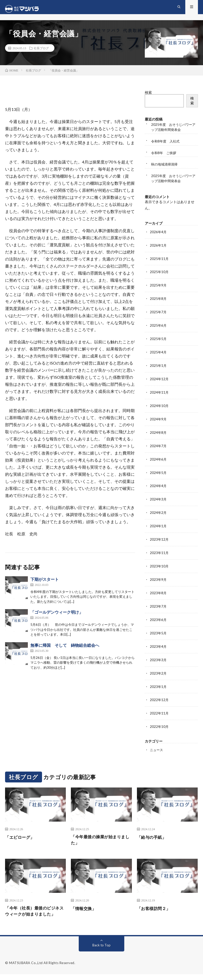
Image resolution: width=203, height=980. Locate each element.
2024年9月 (158, 421)
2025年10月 (159, 277)
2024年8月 (158, 434)
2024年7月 (158, 447)
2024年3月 (158, 500)
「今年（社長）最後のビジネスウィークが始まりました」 (33, 913)
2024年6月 (158, 460)
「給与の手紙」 (153, 833)
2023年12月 (159, 539)
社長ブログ (41, 52)
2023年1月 (158, 684)
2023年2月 (158, 671)
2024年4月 (158, 487)
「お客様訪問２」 (156, 906)
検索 (148, 96)
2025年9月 (158, 290)
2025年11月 (159, 263)
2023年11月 (159, 552)
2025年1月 (158, 368)
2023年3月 (158, 658)
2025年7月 (158, 316)
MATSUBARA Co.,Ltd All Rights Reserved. (42, 969)
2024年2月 (158, 513)
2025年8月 (158, 303)
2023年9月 (158, 579)
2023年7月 (158, 605)
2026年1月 (158, 250)
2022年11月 (159, 710)
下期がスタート (45, 583)
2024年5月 (158, 474)
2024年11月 (159, 395)
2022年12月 (159, 697)
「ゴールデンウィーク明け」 (57, 616)
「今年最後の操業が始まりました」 (99, 837)
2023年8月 (158, 592)
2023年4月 (158, 644)
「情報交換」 (85, 906)
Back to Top (101, 951)
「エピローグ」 (22, 833)
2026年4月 (158, 237)
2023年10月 (159, 566)
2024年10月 (159, 408)
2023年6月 (158, 618)
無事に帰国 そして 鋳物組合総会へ (65, 649)
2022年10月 (159, 723)
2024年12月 (159, 382)
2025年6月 (158, 329)
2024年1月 (158, 526)
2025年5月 (158, 342)
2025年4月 (158, 355)
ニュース (157, 746)
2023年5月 (158, 631)
